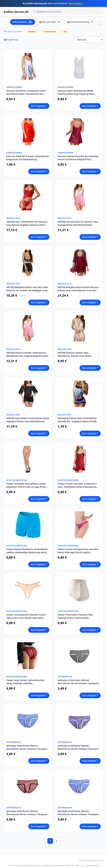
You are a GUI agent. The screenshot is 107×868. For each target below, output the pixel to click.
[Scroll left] (6, 22)
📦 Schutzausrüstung (80, 22)
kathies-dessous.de (16, 12)
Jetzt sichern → (77, 3)
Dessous (31, 32)
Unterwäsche (49, 32)
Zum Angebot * (39, 106)
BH (64, 32)
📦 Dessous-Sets (50, 22)
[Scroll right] (101, 22)
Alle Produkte (23, 22)
